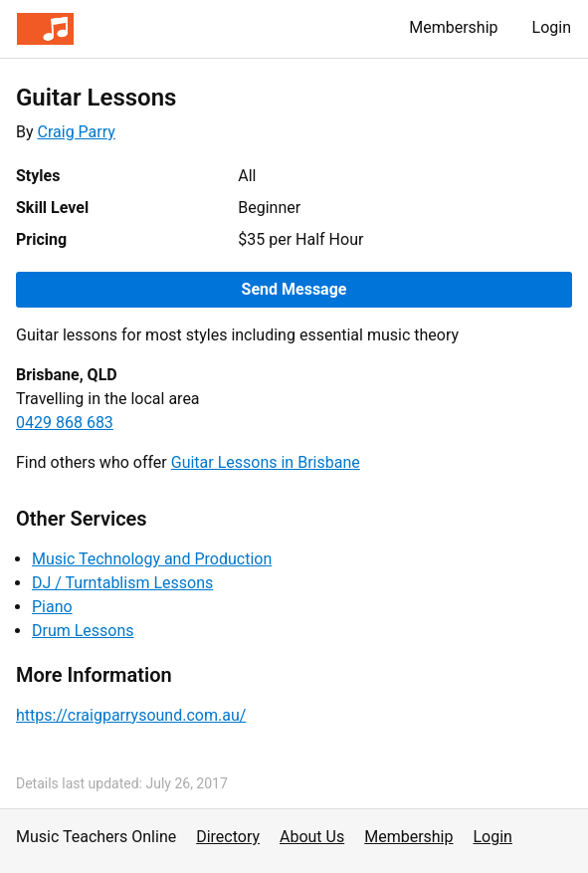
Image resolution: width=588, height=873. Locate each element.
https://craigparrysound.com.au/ (131, 715)
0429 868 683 (65, 423)
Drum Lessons (83, 631)
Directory (228, 837)
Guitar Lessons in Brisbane (266, 462)
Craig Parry (77, 132)
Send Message (294, 289)
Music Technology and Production (152, 559)
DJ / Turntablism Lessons (122, 583)
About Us (312, 837)
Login (552, 27)
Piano (52, 607)
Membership (453, 27)
